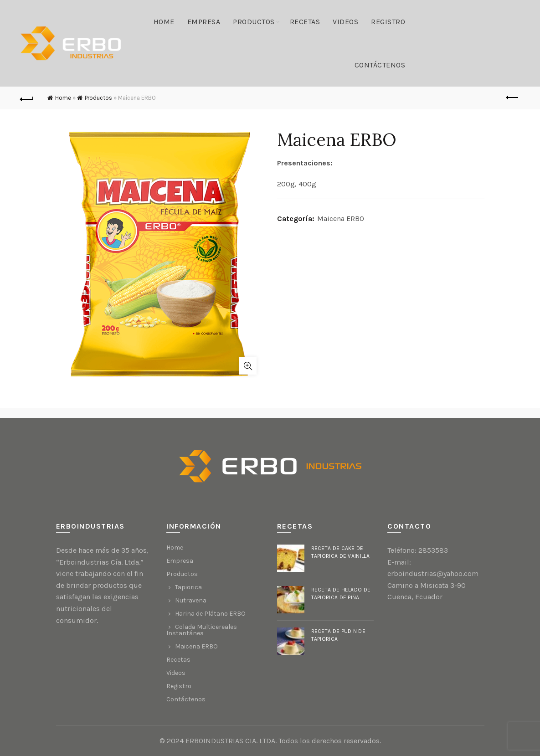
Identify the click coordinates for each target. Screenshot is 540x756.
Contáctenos (380, 65)
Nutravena (191, 600)
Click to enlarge (248, 366)
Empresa (204, 22)
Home (164, 22)
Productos (254, 22)
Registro (388, 22)
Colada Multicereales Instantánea (202, 630)
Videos (345, 22)
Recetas (305, 22)
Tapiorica (188, 587)
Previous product (513, 98)
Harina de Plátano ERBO (210, 614)
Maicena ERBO (341, 219)
